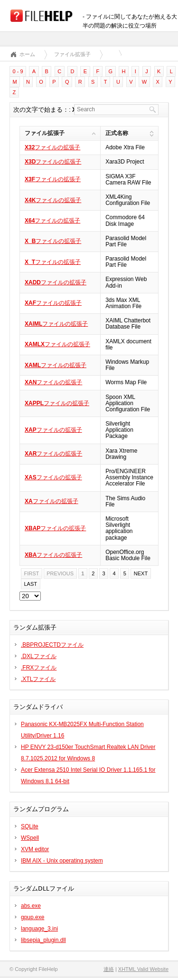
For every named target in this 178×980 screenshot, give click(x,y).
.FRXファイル (39, 668)
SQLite (30, 826)
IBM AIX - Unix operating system (62, 861)
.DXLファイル (39, 656)
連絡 (109, 969)
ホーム (27, 54)
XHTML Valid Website (143, 969)
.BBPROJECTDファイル (52, 645)
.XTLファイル (38, 679)
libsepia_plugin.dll (43, 940)
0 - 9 (18, 71)
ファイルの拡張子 (52, 147)
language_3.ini (39, 929)
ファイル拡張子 (72, 54)
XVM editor (35, 849)
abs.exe (31, 906)
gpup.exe (33, 917)
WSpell (30, 838)
